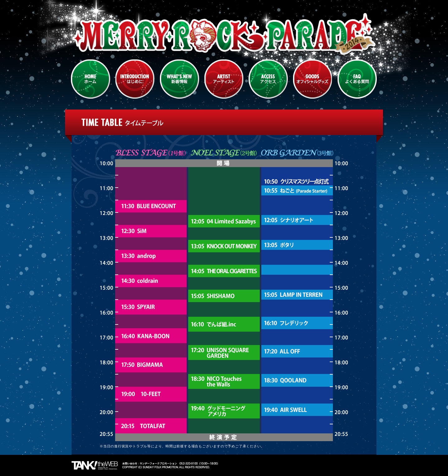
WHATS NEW (180, 79)
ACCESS (268, 79)
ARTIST (224, 79)
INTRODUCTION (135, 79)
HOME (91, 79)
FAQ (357, 79)
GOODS (313, 79)
